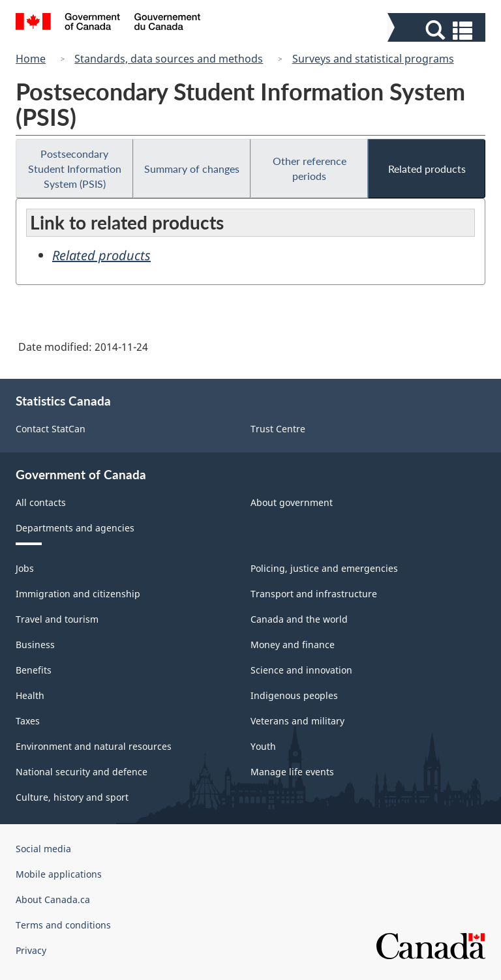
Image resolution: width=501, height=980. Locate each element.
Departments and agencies (75, 528)
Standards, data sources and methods (169, 59)
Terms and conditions (63, 925)
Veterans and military (297, 721)
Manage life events (292, 772)
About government (292, 502)
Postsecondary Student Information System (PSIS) (75, 169)
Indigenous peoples (294, 695)
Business (35, 645)
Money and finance (293, 645)
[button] (438, 30)
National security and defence (82, 772)
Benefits (34, 670)
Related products (427, 169)
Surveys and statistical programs (373, 59)
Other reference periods (310, 168)
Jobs (25, 568)
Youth (263, 746)
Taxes (28, 721)
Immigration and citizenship (78, 594)
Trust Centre (278, 429)
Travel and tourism (57, 619)
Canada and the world (299, 619)
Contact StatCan (51, 429)
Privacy (31, 950)
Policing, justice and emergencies (324, 568)
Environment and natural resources (94, 746)
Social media (43, 849)
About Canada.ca (53, 899)
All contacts (41, 502)
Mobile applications (59, 874)
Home (31, 59)
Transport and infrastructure (314, 594)
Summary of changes (192, 169)
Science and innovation (301, 670)
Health (30, 695)
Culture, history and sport (72, 797)
